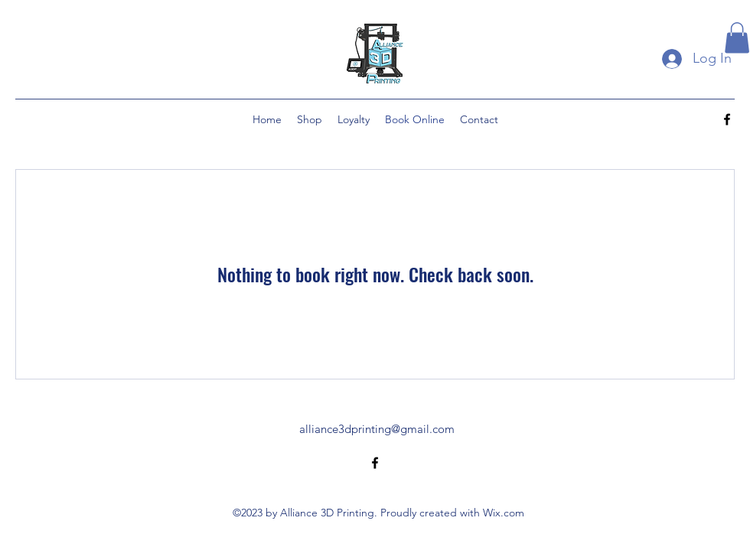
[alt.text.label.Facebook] (727, 119)
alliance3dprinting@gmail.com (377, 429)
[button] (737, 38)
